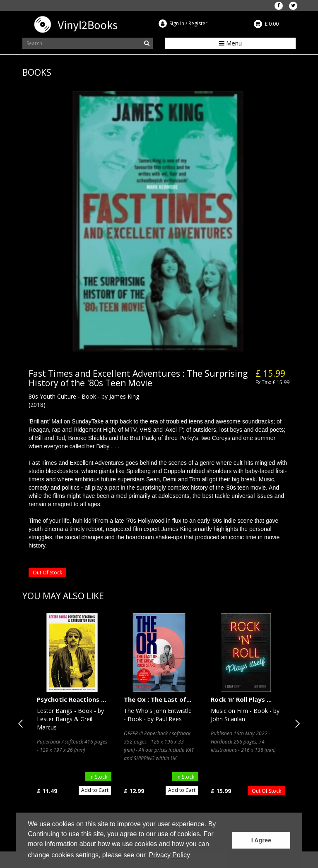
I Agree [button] (261, 840)
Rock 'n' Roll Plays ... (241, 699)
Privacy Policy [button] (169, 855)
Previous (22, 724)
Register (198, 23)
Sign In (177, 23)
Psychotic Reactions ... (71, 699)
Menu (230, 43)
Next (296, 724)
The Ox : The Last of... (158, 699)
